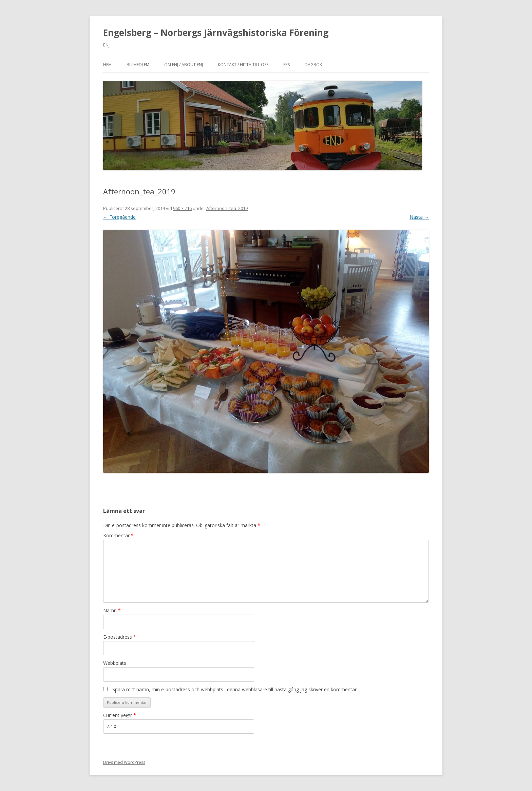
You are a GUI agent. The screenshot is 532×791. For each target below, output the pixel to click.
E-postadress (120, 637)
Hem (107, 65)
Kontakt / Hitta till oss (243, 65)
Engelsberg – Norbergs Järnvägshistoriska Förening (216, 33)
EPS (287, 65)
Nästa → (419, 217)
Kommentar (118, 535)
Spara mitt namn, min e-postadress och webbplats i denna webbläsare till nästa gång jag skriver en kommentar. (235, 689)
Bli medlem (138, 65)
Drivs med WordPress (124, 762)
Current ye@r (120, 715)
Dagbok (313, 65)
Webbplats (115, 663)
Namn (112, 610)
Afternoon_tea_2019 (227, 208)
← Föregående (119, 217)
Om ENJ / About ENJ (184, 65)
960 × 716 (182, 208)
